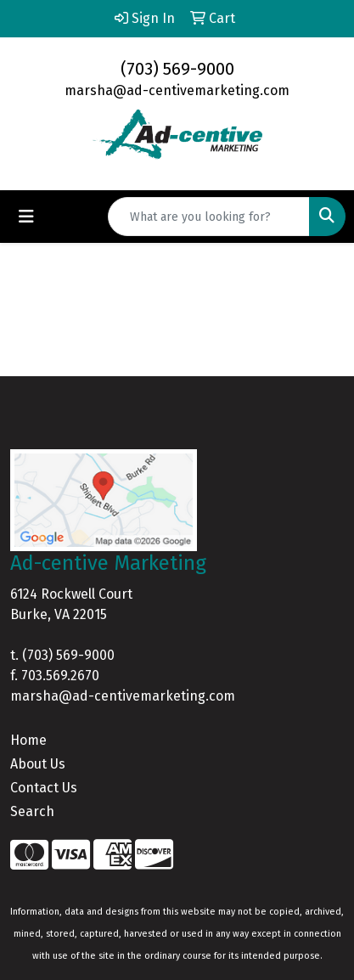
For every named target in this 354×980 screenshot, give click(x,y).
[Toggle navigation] (26, 217)
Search (32, 811)
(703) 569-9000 (177, 69)
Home (28, 740)
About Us (38, 764)
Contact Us (44, 788)
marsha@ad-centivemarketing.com (177, 90)
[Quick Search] (209, 217)
